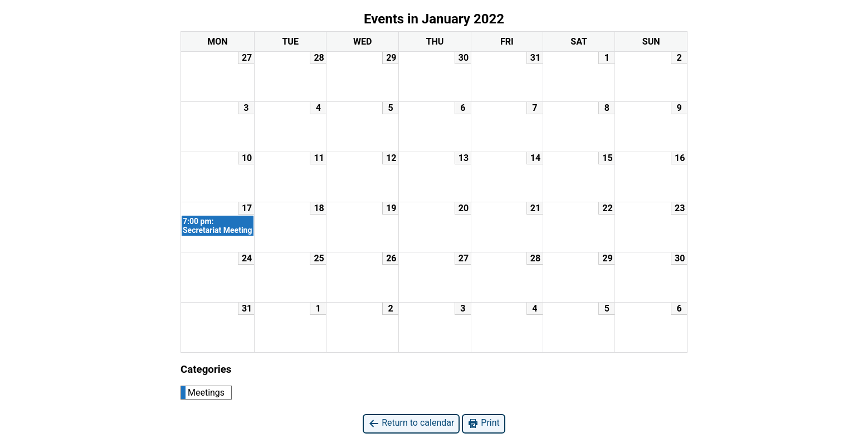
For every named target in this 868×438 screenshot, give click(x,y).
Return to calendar (411, 423)
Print (483, 423)
